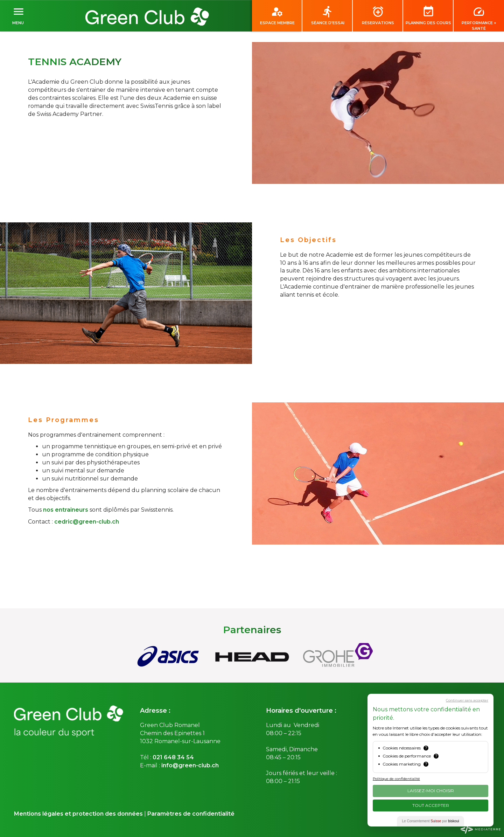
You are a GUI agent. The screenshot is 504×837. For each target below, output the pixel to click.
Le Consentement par (431, 821)
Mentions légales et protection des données (78, 814)
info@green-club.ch (190, 765)
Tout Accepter (431, 805)
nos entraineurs (66, 510)
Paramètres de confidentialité (191, 814)
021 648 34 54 (173, 757)
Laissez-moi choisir (431, 791)
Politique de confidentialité (396, 779)
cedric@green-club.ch (87, 522)
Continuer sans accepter (467, 700)
